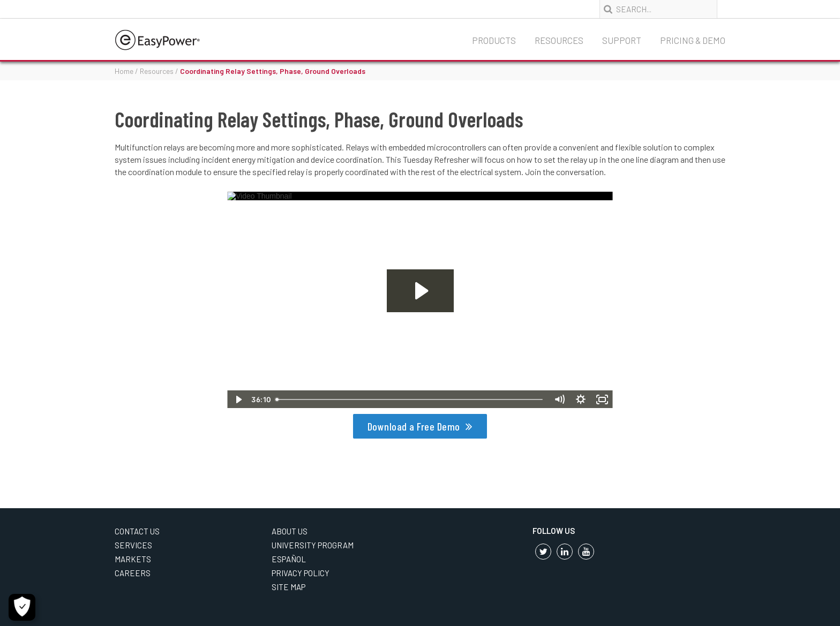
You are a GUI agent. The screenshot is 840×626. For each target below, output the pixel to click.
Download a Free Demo (414, 426)
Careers (133, 573)
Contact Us (137, 531)
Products (494, 40)
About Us (290, 531)
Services (133, 545)
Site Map (288, 587)
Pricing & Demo (693, 40)
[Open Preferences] (22, 607)
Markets (133, 559)
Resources (559, 40)
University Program (313, 545)
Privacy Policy (301, 573)
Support (622, 40)
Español (289, 559)
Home (124, 71)
